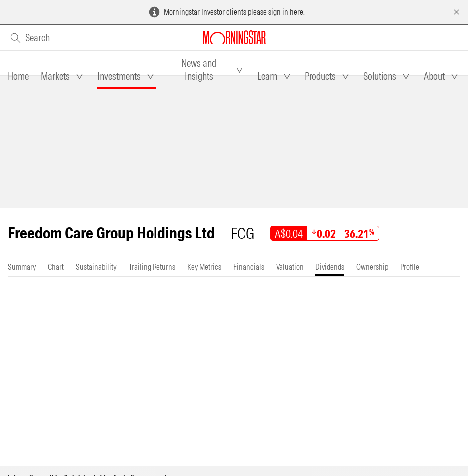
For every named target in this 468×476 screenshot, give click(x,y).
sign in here (286, 12)
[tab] (18, 76)
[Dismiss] (456, 12)
